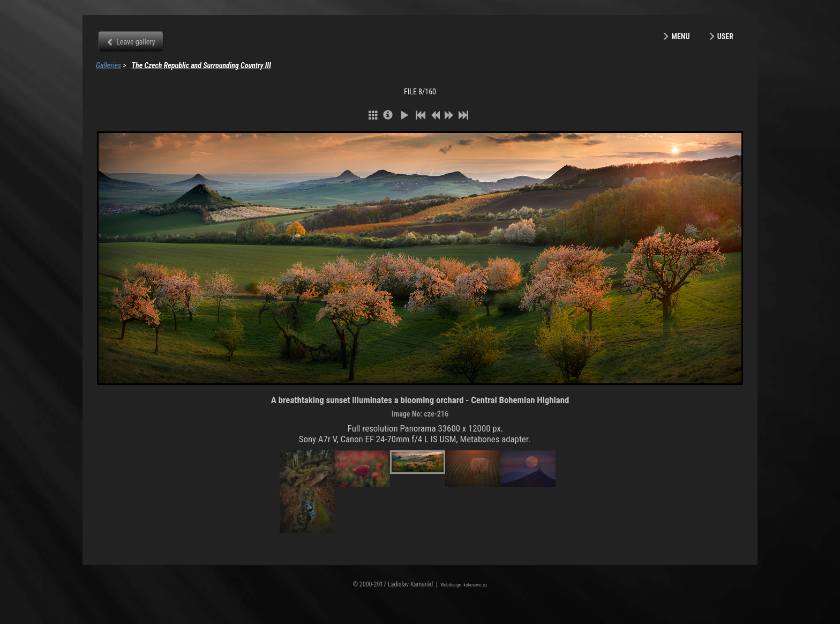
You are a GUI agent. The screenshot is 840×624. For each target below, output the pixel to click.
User (725, 36)
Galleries (108, 65)
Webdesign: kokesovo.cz (464, 585)
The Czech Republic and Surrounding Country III (201, 65)
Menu (680, 36)
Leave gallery (136, 42)
